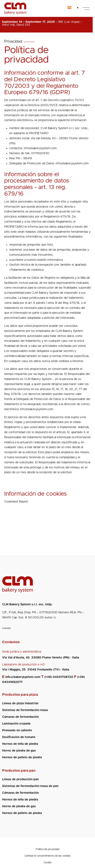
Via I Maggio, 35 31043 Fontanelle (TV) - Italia (36, 670)
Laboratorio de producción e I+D (23, 665)
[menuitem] (73, 8)
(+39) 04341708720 (59, 677)
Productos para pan (19, 770)
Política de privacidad (47, 849)
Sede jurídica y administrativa (22, 652)
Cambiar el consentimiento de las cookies (47, 856)
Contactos (11, 642)
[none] (73, 8)
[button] (86, 8)
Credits (48, 863)
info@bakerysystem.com (23, 677)
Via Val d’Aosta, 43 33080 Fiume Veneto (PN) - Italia (41, 658)
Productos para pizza (20, 694)
